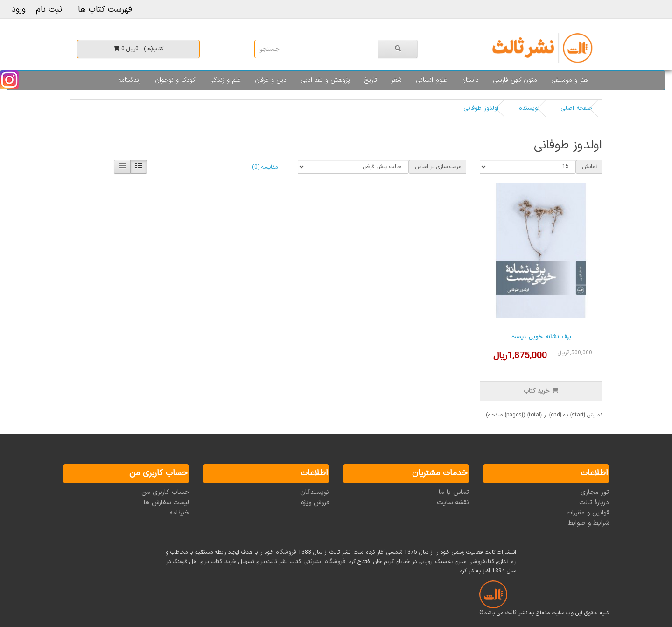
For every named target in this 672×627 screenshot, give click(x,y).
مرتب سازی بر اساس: (437, 167)
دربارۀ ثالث (594, 503)
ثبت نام (49, 10)
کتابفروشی (481, 562)
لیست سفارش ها (166, 503)
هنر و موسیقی (570, 80)
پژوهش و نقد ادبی (325, 80)
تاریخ (371, 80)
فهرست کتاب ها (104, 10)
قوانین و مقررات (588, 513)
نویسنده (529, 108)
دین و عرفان (271, 80)
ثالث (511, 613)
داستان (470, 80)
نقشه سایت (453, 503)
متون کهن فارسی (515, 80)
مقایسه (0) (265, 167)
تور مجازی (595, 492)
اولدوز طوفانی (481, 108)
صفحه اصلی (576, 108)
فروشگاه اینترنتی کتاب (317, 562)
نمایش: (589, 167)
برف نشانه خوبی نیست (541, 337)
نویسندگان (315, 492)
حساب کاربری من (165, 492)
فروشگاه (286, 552)
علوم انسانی (431, 80)
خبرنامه (179, 513)
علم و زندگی (225, 80)
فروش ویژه (315, 503)
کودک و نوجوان (175, 80)
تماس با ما (454, 492)
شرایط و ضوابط (588, 523)
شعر (396, 80)
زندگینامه (129, 80)
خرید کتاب (224, 562)
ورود (19, 10)
